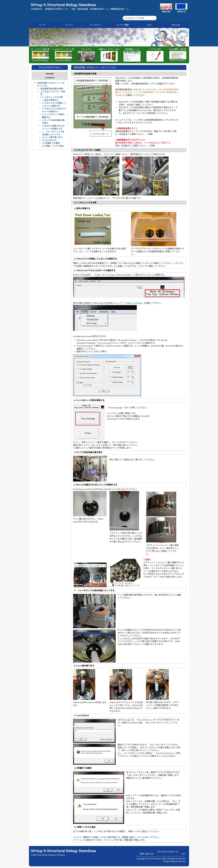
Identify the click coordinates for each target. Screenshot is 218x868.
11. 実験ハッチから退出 (53, 146)
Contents (50, 78)
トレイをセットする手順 (52, 97)
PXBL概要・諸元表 (178, 55)
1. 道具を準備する (50, 100)
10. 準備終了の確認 (51, 143)
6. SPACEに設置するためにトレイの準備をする (53, 127)
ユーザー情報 (122, 25)
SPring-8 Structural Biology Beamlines (80, 7)
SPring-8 (157, 859)
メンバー (69, 25)
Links (149, 25)
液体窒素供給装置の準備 (52, 89)
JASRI (164, 859)
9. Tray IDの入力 (49, 140)
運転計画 (166, 10)
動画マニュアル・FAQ (109, 55)
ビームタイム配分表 (40, 55)
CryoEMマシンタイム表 (63, 55)
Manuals (50, 74)
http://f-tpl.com (179, 861)
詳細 (151, 134)
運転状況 (181, 10)
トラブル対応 (155, 55)
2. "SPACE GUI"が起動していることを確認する (54, 104)
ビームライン (96, 25)
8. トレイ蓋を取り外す (52, 137)
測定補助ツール (132, 55)
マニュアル (86, 55)
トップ (42, 25)
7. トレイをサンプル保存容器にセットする (53, 133)
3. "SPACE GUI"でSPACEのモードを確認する (54, 110)
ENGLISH (176, 25)
